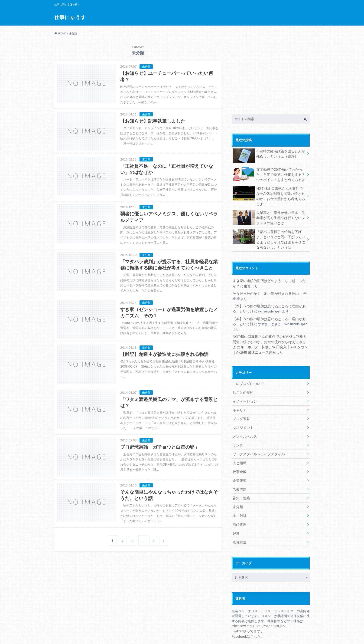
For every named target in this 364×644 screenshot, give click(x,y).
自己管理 (239, 506)
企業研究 (239, 463)
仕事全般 (239, 455)
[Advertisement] (271, 74)
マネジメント (242, 412)
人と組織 (239, 446)
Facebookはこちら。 (247, 617)
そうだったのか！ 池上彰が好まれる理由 (263, 286)
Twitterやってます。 (247, 612)
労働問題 (239, 472)
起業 (236, 515)
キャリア (239, 394)
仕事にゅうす (70, 17)
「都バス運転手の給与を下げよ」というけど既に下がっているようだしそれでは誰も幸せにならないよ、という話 (269, 232)
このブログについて (247, 369)
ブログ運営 (241, 403)
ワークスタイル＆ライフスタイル (257, 437)
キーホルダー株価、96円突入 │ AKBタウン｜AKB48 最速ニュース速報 (269, 332)
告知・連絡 (241, 480)
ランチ (237, 429)
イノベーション (244, 386)
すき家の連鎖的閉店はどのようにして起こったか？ (270, 273)
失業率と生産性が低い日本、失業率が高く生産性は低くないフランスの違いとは (269, 211)
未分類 (237, 489)
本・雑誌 (239, 498)
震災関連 (239, 523)
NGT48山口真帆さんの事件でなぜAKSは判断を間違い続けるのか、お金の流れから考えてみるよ (269, 192)
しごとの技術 (242, 377)
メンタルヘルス (244, 420)
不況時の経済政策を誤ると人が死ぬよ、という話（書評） (269, 154)
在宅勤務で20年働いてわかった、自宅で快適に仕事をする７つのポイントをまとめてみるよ (269, 174)
